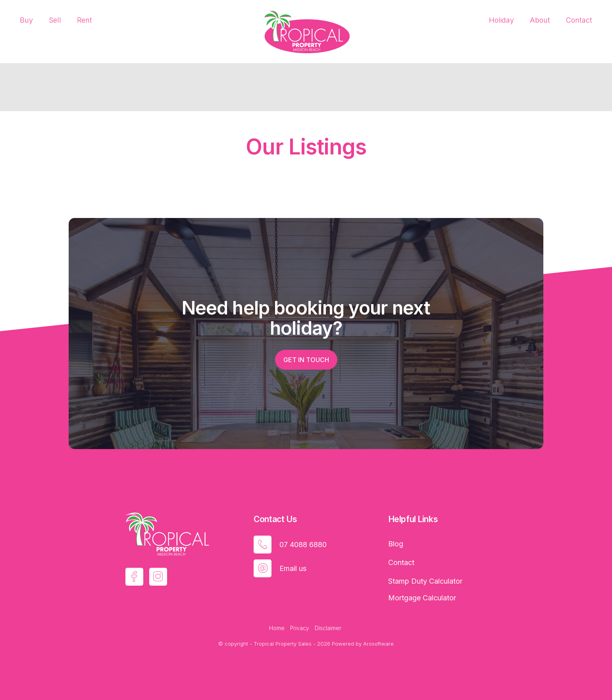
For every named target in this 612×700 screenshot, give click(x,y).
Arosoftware (378, 644)
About (540, 20)
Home (277, 628)
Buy (26, 20)
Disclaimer (328, 628)
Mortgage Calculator (422, 598)
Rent (85, 20)
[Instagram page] (158, 577)
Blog (396, 544)
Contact (579, 20)
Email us (293, 568)
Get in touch (306, 360)
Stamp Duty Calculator (425, 581)
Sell (55, 20)
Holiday (501, 20)
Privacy (300, 628)
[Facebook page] (134, 577)
